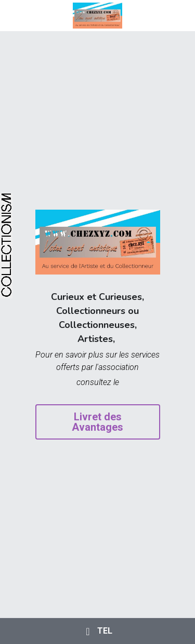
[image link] (98, 15)
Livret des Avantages (97, 422)
